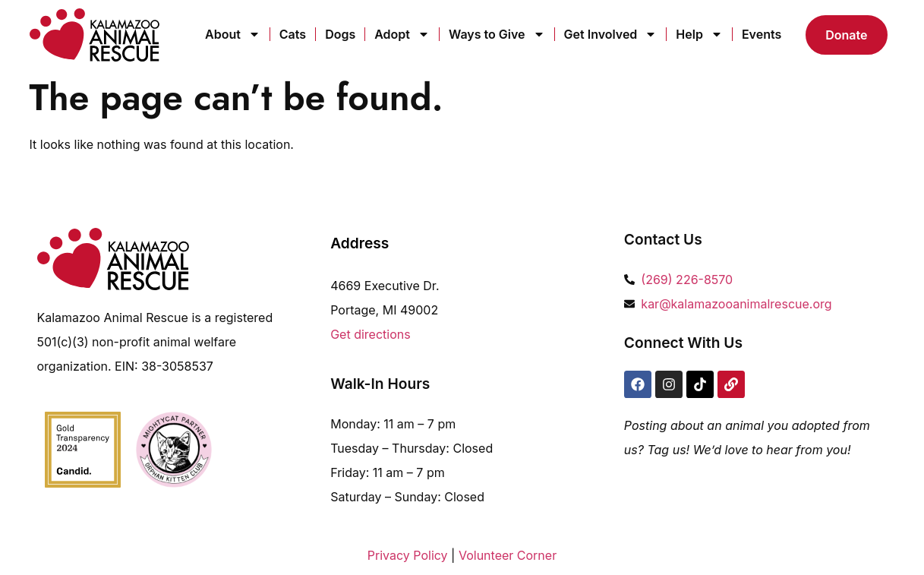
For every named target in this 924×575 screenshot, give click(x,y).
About (233, 34)
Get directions (371, 334)
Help (699, 34)
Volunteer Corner (508, 555)
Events (762, 34)
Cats (293, 34)
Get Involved (611, 34)
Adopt (402, 34)
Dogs (340, 34)
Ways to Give (497, 34)
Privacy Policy (408, 555)
